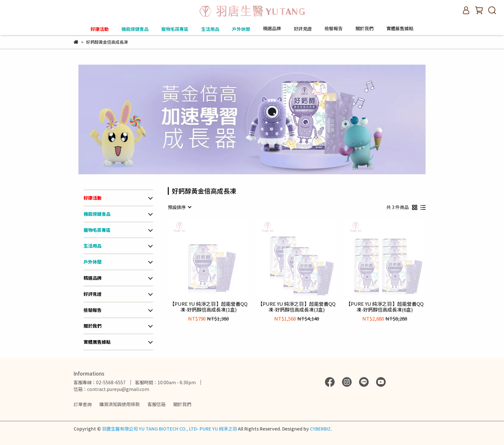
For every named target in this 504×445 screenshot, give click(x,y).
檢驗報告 (334, 28)
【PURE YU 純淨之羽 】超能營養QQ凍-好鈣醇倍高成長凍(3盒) (297, 307)
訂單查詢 (83, 404)
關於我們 (182, 404)
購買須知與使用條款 (120, 404)
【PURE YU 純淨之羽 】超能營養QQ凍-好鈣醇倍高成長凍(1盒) (209, 307)
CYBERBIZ (320, 429)
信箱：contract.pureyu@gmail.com (111, 389)
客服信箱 (157, 404)
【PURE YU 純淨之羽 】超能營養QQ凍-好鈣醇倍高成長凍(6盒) (385, 307)
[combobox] (179, 207)
